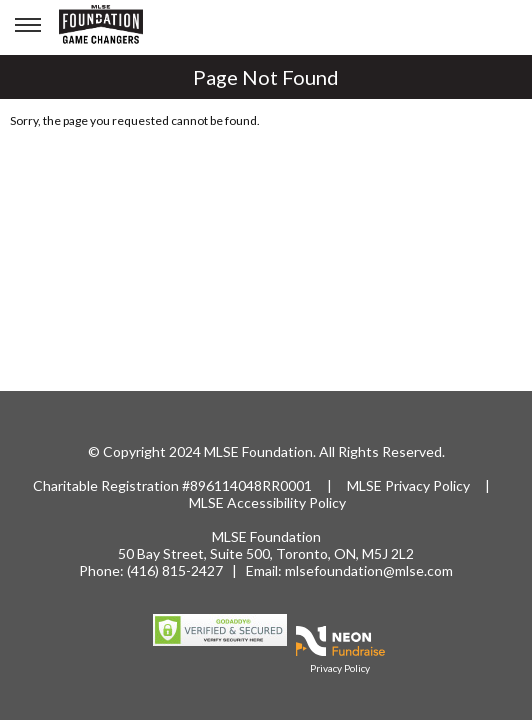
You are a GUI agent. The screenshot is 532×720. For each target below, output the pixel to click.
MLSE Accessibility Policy (267, 502)
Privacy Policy (427, 485)
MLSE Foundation (266, 536)
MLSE (366, 485)
